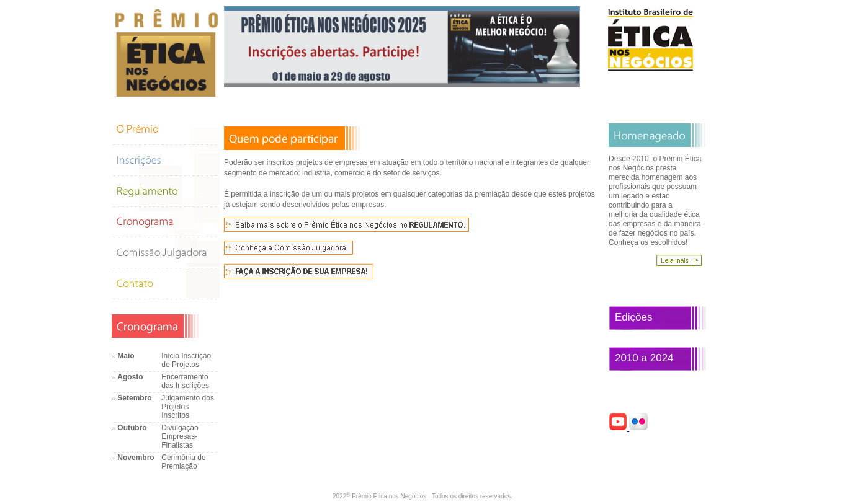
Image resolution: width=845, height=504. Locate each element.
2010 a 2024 (644, 358)
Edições (633, 317)
